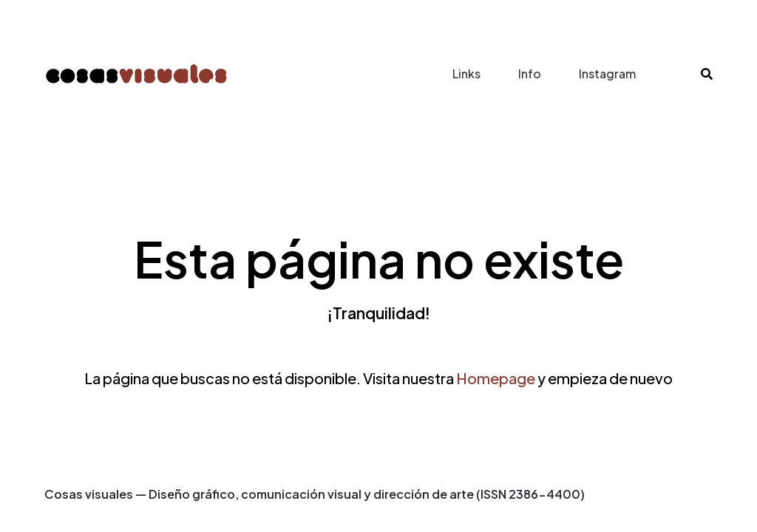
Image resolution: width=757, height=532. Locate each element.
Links (466, 74)
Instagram (607, 74)
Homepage (496, 378)
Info (530, 74)
